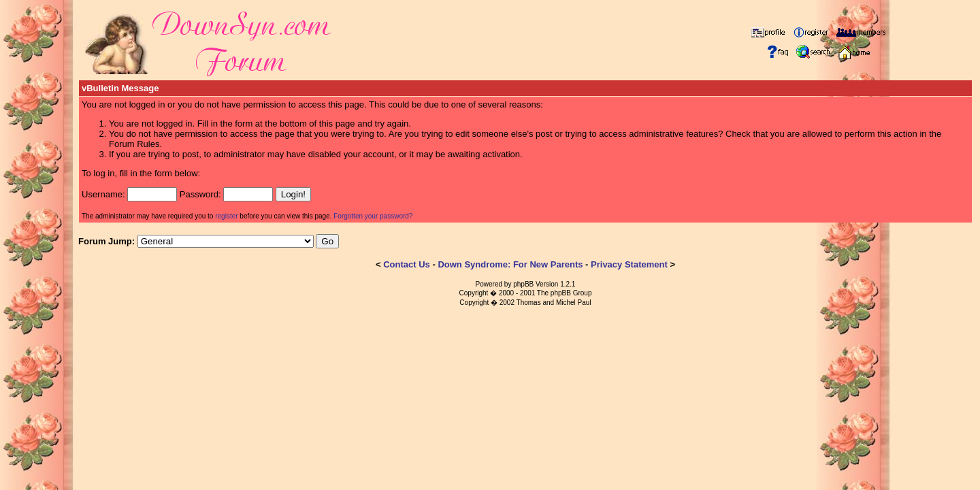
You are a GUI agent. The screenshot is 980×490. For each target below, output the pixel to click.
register (226, 216)
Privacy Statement (629, 264)
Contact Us (407, 264)
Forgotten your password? (373, 216)
